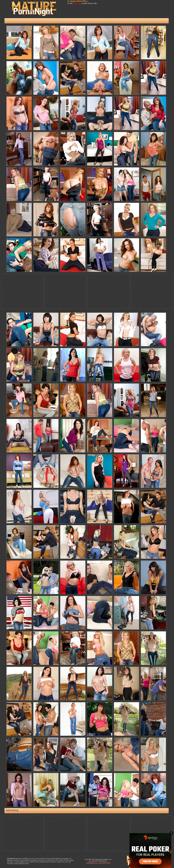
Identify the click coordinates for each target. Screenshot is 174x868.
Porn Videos (77, 3)
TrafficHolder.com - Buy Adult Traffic (98, 863)
